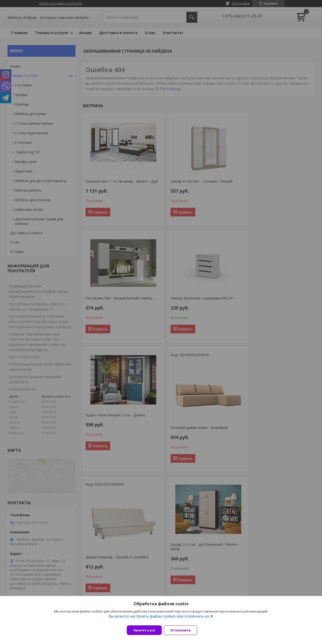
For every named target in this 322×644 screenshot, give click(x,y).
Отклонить (184, 630)
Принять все (144, 630)
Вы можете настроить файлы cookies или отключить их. (159, 619)
